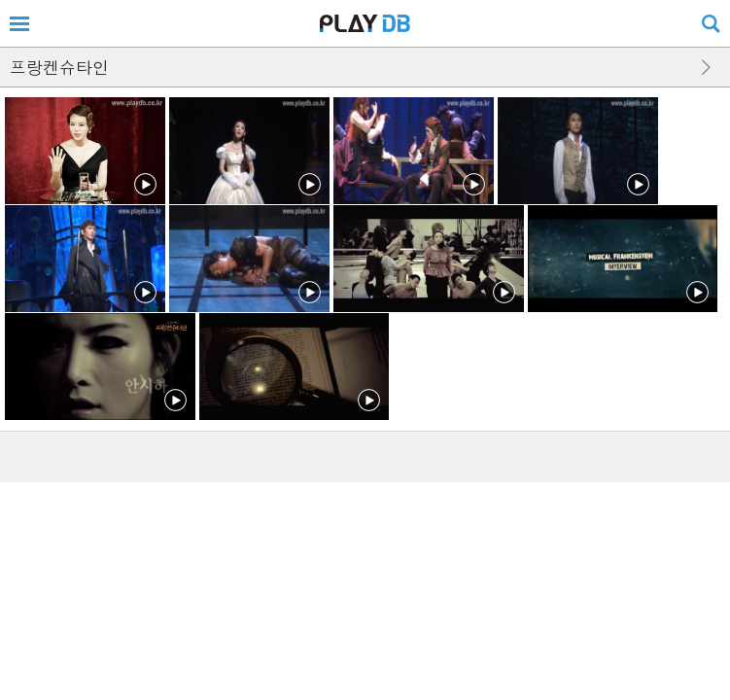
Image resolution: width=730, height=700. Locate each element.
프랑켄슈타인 (59, 67)
